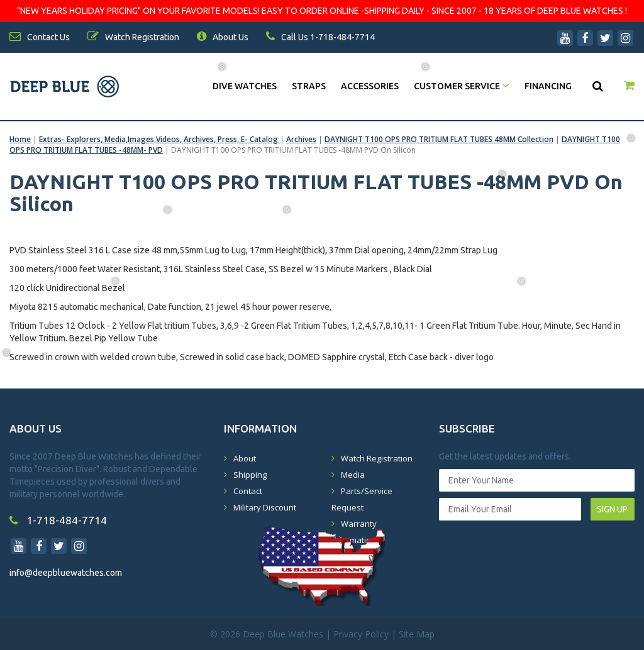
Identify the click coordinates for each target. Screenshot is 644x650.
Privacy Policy (361, 634)
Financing (548, 86)
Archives (301, 139)
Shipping (250, 475)
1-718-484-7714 (58, 520)
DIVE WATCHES (245, 86)
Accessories (370, 86)
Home (20, 139)
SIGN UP (612, 509)
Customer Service (462, 86)
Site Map (417, 634)
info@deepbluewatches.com (66, 573)
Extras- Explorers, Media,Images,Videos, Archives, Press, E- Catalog (159, 139)
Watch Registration (377, 458)
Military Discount (265, 507)
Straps (309, 86)
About (245, 458)
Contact (248, 491)
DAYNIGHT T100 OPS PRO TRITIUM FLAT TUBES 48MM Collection (439, 139)
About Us (223, 37)
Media (353, 475)
